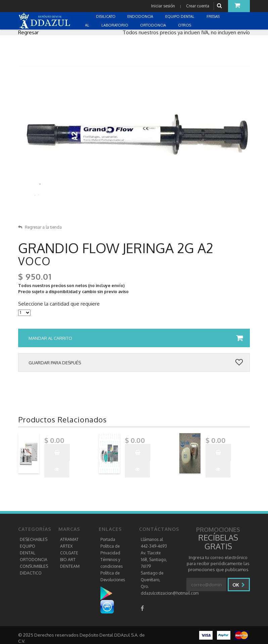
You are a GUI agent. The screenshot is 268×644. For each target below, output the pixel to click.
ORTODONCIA (34, 560)
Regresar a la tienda (40, 227)
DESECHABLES (34, 539)
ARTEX (66, 546)
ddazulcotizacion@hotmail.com (170, 593)
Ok (239, 585)
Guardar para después (136, 363)
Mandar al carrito (136, 338)
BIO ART (68, 560)
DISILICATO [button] (106, 16)
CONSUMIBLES (34, 566)
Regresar (28, 32)
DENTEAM (70, 566)
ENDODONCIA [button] (141, 16)
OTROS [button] (185, 25)
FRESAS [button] (214, 16)
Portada (108, 539)
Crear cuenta (198, 6)
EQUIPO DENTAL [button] (180, 16)
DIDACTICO (31, 573)
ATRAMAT (69, 539)
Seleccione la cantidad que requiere (59, 304)
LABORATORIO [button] (115, 25)
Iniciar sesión (163, 6)
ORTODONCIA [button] (153, 25)
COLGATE (69, 553)
